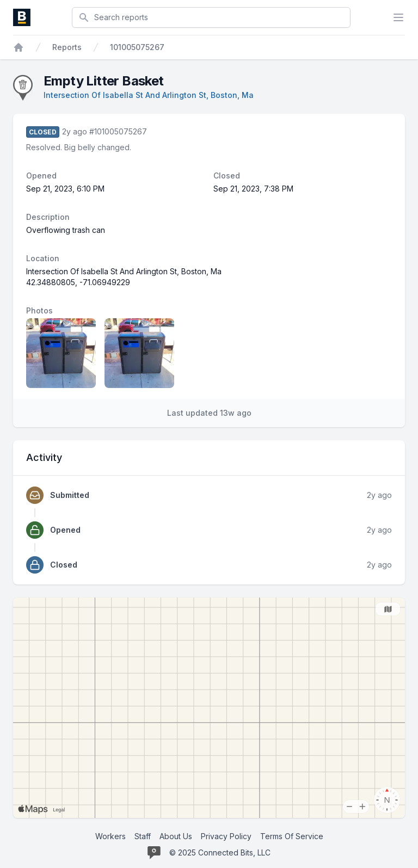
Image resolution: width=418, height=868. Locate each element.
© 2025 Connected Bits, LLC (220, 852)
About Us (176, 836)
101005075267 (137, 47)
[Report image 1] (61, 353)
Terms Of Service (292, 836)
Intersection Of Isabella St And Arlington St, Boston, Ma (149, 95)
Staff (143, 836)
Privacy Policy (226, 836)
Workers (110, 836)
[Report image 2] (139, 353)
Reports (67, 47)
